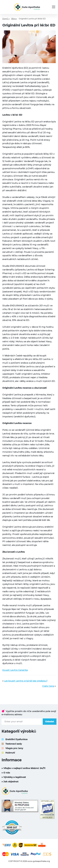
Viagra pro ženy (14, 748)
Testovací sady (14, 744)
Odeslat (50, 722)
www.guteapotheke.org (39, 861)
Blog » (14, 19)
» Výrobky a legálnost (14, 777)
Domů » (6, 19)
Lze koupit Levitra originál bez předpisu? (26, 681)
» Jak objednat (10, 782)
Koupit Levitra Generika (15, 670)
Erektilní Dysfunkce (16, 739)
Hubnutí (10, 753)
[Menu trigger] (54, 7)
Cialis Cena (48, 686)
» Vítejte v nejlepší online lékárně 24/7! (23, 768)
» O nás (6, 773)
